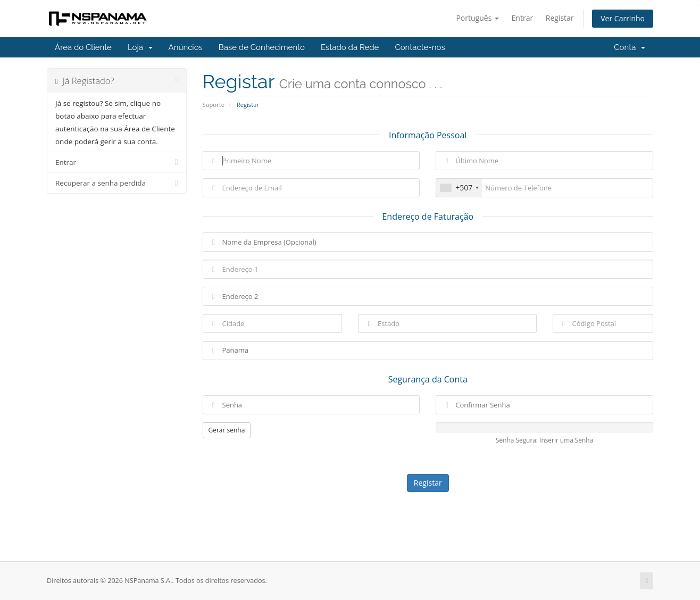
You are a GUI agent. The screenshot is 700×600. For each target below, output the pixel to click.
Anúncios (186, 47)
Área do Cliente (83, 47)
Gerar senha (227, 430)
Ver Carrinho (623, 18)
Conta (630, 47)
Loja (140, 47)
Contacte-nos (420, 47)
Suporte (214, 105)
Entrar (523, 18)
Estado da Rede (350, 47)
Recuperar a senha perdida (117, 183)
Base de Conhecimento (262, 47)
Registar (560, 18)
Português (477, 18)
